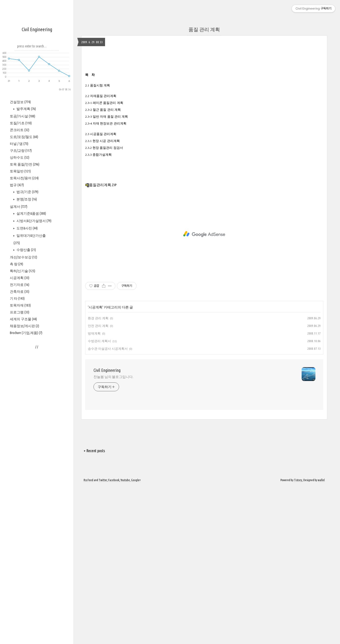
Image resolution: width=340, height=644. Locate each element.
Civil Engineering (37, 29)
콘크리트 (20, 278)
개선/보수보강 (23, 405)
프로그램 (20, 460)
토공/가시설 (23, 264)
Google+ (136, 637)
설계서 (19, 354)
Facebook (114, 637)
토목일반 (20, 319)
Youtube (125, 637)
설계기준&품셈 (31, 361)
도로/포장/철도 (24, 285)
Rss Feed (88, 637)
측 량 (16, 412)
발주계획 (26, 257)
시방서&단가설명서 (34, 369)
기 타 (17, 446)
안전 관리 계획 (98, 483)
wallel (321, 637)
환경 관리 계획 (98, 475)
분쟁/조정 (26, 347)
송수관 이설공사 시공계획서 (108, 506)
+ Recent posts (94, 608)
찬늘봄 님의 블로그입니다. (113, 534)
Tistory (298, 637)
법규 (17, 333)
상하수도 (20, 305)
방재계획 (94, 490)
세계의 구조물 (23, 467)
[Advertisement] (37, 165)
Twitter (103, 637)
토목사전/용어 (24, 326)
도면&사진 (27, 376)
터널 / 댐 (19, 292)
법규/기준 (27, 340)
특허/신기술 (23, 419)
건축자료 (20, 439)
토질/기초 (21, 271)
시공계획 (20, 426)
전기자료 (20, 433)
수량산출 (26, 398)
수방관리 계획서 (99, 498)
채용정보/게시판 (24, 474)
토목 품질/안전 (25, 312)
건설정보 (20, 250)
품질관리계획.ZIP (101, 342)
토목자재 (20, 453)
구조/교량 (21, 298)
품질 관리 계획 (204, 29)
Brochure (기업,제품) (26, 481)
